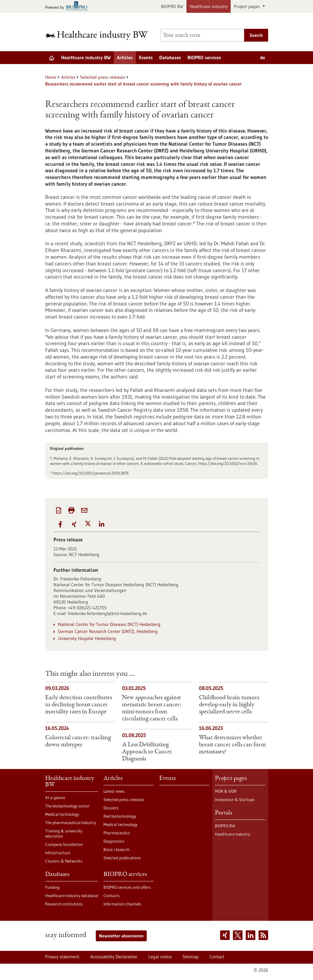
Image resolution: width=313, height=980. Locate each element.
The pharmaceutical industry (71, 822)
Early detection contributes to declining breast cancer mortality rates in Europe (78, 705)
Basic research (116, 849)
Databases (170, 57)
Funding (52, 887)
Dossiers (111, 808)
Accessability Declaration (114, 957)
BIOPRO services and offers (127, 887)
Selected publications (122, 858)
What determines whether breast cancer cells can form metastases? (232, 745)
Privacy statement (62, 957)
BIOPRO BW (172, 6)
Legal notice (160, 957)
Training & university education (64, 833)
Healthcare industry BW (86, 57)
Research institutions (64, 904)
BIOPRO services (204, 57)
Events (146, 57)
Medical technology (62, 814)
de (263, 57)
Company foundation (64, 844)
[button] (60, 524)
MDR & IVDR (226, 791)
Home (51, 77)
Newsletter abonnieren (121, 936)
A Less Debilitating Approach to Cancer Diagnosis (147, 752)
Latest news (114, 791)
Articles (125, 57)
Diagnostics (114, 841)
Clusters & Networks (64, 861)
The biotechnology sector (67, 806)
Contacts (112, 895)
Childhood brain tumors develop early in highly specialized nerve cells (229, 705)
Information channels (122, 904)
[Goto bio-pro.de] (68, 7)
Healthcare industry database (72, 895)
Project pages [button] (247, 6)
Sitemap (191, 957)
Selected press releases (103, 77)
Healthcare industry (209, 6)
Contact (217, 957)
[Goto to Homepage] (99, 35)
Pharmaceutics (117, 833)
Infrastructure (58, 853)
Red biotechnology (120, 816)
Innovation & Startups (235, 799)
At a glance (55, 798)
